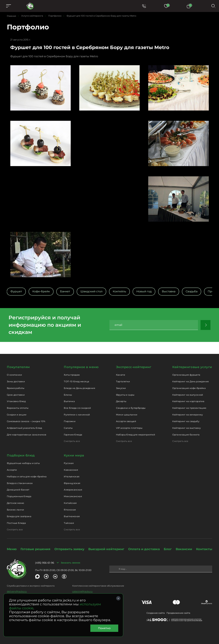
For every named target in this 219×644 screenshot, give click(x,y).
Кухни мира (74, 455)
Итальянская (72, 476)
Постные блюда (16, 523)
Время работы (16, 388)
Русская (69, 463)
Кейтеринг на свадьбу (186, 421)
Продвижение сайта (178, 613)
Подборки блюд (21, 455)
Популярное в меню (81, 367)
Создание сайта (156, 613)
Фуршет (16, 291)
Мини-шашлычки (127, 415)
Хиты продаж (72, 375)
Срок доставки (16, 395)
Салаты (68, 428)
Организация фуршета (186, 375)
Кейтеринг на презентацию (189, 408)
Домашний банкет (18, 490)
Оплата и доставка (144, 549)
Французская (72, 483)
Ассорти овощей (126, 421)
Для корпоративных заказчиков (27, 435)
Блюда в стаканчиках (20, 483)
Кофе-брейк (41, 291)
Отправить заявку (69, 549)
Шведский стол (91, 291)
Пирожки (70, 421)
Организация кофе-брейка (189, 388)
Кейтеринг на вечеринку (188, 415)
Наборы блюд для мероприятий (136, 435)
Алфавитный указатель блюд (24, 428)
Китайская (70, 503)
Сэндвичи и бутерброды (131, 408)
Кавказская (71, 470)
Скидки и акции (17, 415)
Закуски (121, 388)
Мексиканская (73, 496)
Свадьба (192, 291)
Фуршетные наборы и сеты (23, 463)
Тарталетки (123, 381)
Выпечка (69, 401)
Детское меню (15, 503)
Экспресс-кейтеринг (134, 367)
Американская (73, 490)
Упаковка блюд (16, 401)
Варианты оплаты (18, 408)
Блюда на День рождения (79, 388)
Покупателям (18, 367)
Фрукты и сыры (125, 395)
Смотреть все (72, 441)
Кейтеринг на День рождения (191, 381)
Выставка (169, 291)
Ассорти (12, 470)
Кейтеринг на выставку (186, 428)
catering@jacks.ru (82, 591)
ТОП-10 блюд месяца (76, 381)
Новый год (144, 291)
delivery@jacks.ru (17, 591)
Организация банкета (186, 435)
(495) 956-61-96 (45, 563)
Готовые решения (35, 549)
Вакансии (184, 549)
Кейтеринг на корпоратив (188, 401)
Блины (68, 395)
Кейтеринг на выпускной (188, 395)
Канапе (121, 375)
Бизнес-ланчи (15, 510)
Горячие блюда (73, 435)
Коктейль (119, 291)
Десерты (121, 401)
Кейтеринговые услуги (192, 367)
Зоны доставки (16, 381)
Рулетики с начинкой (77, 415)
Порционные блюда (19, 496)
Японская (70, 510)
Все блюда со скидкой (77, 408)
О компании (14, 375)
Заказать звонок (70, 563)
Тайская (69, 523)
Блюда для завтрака (19, 516)
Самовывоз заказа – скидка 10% (26, 421)
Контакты (204, 549)
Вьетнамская (72, 516)
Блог (168, 549)
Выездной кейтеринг (106, 549)
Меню (12, 549)
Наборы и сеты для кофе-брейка (27, 476)
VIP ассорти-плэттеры (129, 428)
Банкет (65, 291)
